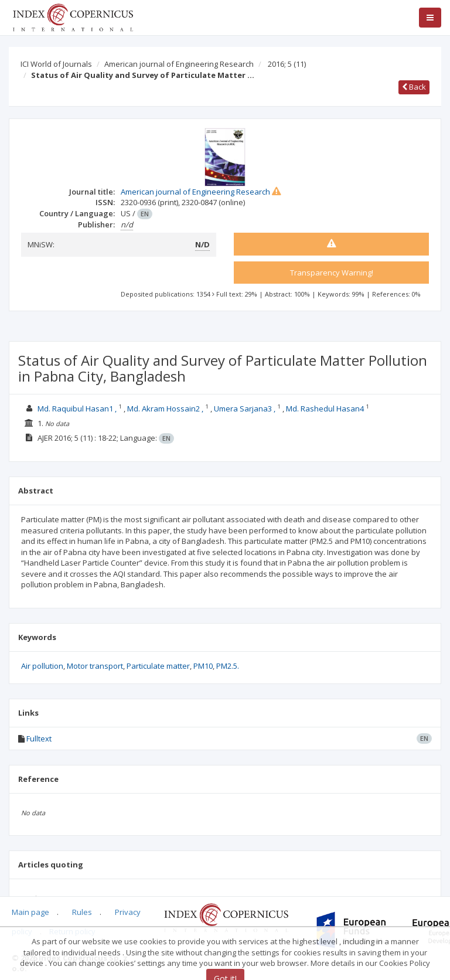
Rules (82, 912)
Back (414, 87)
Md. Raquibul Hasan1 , (77, 409)
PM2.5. (228, 666)
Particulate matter (158, 666)
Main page (30, 912)
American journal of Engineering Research (179, 64)
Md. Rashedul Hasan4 (325, 409)
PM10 (203, 666)
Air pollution (42, 666)
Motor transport (95, 666)
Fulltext (39, 739)
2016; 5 (287, 64)
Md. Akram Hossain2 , (165, 409)
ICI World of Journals (56, 64)
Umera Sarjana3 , (245, 409)
